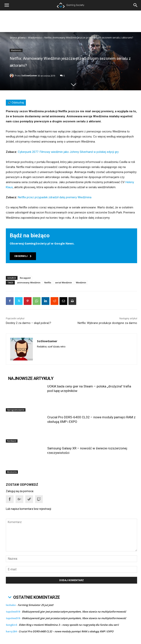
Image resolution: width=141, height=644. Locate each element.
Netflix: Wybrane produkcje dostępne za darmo (107, 323)
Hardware (12, 441)
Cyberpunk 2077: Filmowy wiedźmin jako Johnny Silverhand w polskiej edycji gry (68, 152)
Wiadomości (35, 38)
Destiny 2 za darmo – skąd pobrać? (28, 323)
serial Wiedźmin (63, 282)
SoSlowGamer (29, 75)
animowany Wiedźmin (29, 282)
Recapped (25, 278)
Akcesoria (12, 472)
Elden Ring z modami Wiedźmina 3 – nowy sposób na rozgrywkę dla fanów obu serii (69, 625)
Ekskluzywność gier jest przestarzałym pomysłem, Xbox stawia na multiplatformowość (74, 612)
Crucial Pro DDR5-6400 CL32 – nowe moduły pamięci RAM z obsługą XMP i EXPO (66, 631)
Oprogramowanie (16, 410)
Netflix (48, 282)
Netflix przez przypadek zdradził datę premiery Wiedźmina (55, 197)
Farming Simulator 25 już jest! (36, 605)
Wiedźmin (81, 282)
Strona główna (18, 38)
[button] (136, 5)
